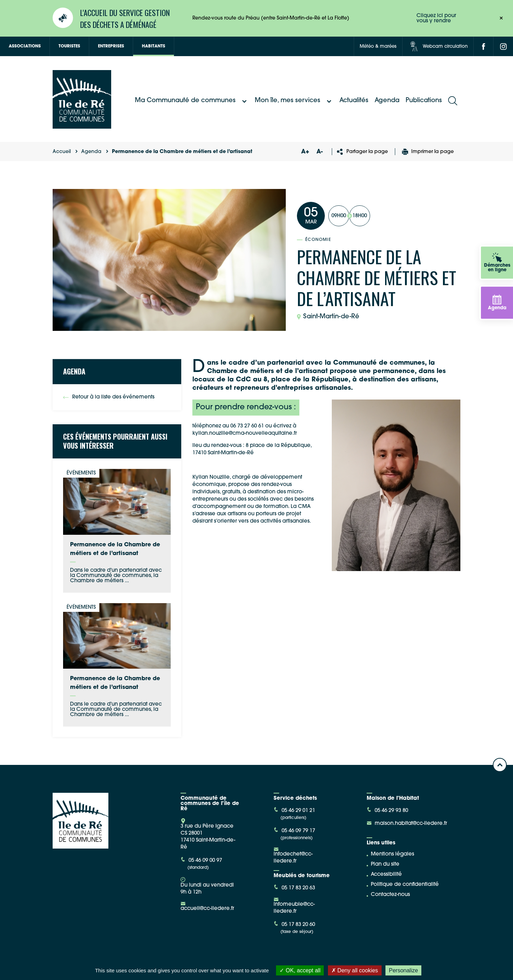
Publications (424, 101)
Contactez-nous (390, 895)
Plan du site (385, 864)
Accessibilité (386, 875)
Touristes (69, 46)
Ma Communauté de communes (192, 101)
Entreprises (111, 46)
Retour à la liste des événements (109, 397)
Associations (25, 46)
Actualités (354, 101)
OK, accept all (300, 970)
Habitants (154, 46)
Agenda (387, 101)
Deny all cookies (355, 970)
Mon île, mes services (294, 101)
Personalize (404, 970)
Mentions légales (392, 854)
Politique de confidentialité (405, 885)
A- (320, 152)
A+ (305, 152)
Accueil (62, 152)
